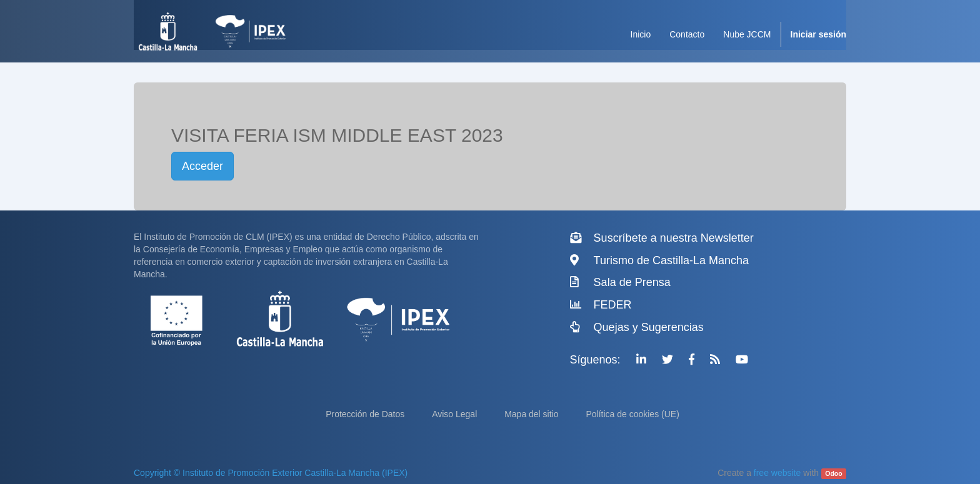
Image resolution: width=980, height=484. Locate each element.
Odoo (833, 473)
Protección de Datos (366, 414)
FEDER (613, 305)
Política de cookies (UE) (632, 414)
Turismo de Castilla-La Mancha (671, 260)
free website (777, 473)
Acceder (202, 166)
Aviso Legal (456, 414)
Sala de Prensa (632, 282)
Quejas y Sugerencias (649, 327)
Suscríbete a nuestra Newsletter (674, 238)
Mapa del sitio (532, 414)
